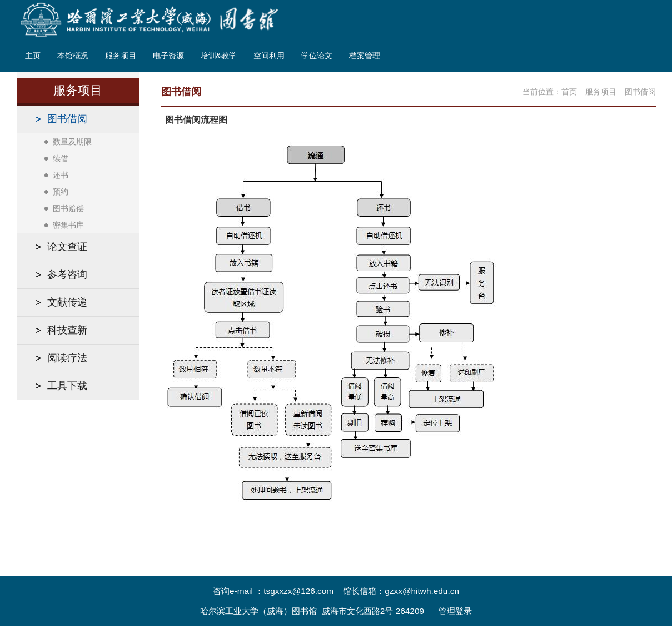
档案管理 (365, 56)
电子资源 (168, 56)
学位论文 (317, 56)
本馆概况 (73, 56)
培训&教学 (219, 56)
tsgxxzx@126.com (298, 591)
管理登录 (455, 611)
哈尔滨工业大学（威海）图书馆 (258, 611)
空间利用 (269, 56)
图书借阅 (640, 92)
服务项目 (121, 56)
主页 (33, 56)
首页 (569, 92)
